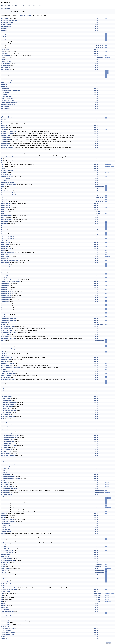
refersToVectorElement (7, 553)
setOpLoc (3, 578)
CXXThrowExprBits (6, 108)
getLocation (4, 229)
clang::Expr (95, 52)
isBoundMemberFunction (7, 326)
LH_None (3, 391)
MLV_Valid (4, 457)
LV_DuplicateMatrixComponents (9, 403)
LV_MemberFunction (6, 412)
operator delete (5, 498)
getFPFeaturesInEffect (7, 215)
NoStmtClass (4, 459)
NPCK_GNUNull (5, 469)
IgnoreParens (4, 315)
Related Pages (10, 6)
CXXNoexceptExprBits (6, 96)
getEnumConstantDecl (7, 206)
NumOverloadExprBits (7, 486)
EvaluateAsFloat (5, 137)
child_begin (4, 34)
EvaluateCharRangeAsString (8, 147)
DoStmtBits (4, 120)
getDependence (5, 200)
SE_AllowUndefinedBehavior (8, 560)
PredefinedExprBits (6, 531)
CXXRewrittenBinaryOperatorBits (9, 102)
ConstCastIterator (6, 71)
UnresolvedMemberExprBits (8, 635)
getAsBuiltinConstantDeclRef (8, 184)
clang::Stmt (95, 18)
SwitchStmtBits (5, 619)
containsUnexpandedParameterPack (10, 77)
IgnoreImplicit (5, 287)
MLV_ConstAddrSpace (6, 430)
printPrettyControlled (6, 537)
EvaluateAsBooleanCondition (8, 132)
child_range (4, 44)
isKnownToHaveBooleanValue (8, 350)
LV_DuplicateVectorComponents (9, 404)
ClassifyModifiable (6, 55)
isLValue (3, 352)
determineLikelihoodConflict (8, 118)
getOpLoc (3, 235)
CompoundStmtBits (6, 61)
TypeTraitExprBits (5, 627)
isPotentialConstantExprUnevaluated (10, 367)
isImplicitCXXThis (5, 344)
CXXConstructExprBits (7, 83)
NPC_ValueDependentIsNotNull (9, 463)
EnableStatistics (5, 130)
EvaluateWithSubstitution (7, 157)
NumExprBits (4, 484)
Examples (39, 6)
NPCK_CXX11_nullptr (6, 467)
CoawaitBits (4, 59)
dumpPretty (4, 128)
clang (2, 8)
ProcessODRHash (5, 541)
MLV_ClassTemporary (6, 428)
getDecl (3, 196)
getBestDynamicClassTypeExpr (9, 194)
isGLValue (3, 342)
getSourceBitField (5, 241)
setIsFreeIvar (4, 572)
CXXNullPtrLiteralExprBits (7, 98)
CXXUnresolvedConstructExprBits (9, 110)
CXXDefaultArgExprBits (7, 85)
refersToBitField (5, 547)
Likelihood (4, 395)
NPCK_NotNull (5, 471)
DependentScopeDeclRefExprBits (9, 116)
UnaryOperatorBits (6, 631)
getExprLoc (4, 210)
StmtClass (3, 605)
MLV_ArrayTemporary (6, 424)
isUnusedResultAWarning (7, 379)
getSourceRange (5, 245)
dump (2, 122)
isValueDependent (6, 381)
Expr (2, 159)
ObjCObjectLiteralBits (6, 494)
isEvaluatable (4, 336)
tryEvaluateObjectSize (7, 621)
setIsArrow (4, 570)
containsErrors (5, 75)
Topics (16, 6)
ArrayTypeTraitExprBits (7, 22)
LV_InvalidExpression (6, 408)
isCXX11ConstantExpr (6, 330)
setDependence (5, 568)
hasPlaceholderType (6, 264)
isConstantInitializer (6, 328)
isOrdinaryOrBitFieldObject (8, 364)
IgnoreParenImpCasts (6, 303)
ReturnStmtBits (5, 557)
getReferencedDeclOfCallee (8, 237)
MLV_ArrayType (5, 426)
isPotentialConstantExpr (7, 365)
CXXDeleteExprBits (6, 89)
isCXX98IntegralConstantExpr (8, 332)
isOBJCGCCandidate (6, 360)
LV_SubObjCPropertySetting (8, 416)
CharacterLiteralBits (6, 32)
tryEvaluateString (5, 623)
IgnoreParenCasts (6, 299)
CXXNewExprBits (5, 94)
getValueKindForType (6, 256)
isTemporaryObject (6, 375)
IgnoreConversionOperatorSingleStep (10, 280)
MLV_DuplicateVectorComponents (10, 438)
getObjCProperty (5, 231)
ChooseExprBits (5, 50)
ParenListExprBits (5, 529)
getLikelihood (4, 221)
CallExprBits (4, 28)
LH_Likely (3, 389)
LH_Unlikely (4, 393)
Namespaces (22, 6)
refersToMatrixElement (7, 551)
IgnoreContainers (5, 276)
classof (3, 57)
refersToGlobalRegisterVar (8, 549)
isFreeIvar (4, 340)
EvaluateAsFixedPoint (6, 135)
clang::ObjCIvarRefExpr (26, 15)
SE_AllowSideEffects (6, 558)
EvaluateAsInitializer (6, 139)
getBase (3, 186)
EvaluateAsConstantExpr (7, 133)
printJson (3, 533)
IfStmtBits (4, 270)
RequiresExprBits (5, 555)
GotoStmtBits (4, 258)
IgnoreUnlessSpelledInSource (8, 319)
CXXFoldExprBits (5, 93)
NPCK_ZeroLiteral (5, 475)
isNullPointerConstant (7, 358)
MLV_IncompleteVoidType (7, 441)
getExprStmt (4, 211)
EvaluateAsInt (5, 141)
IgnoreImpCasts (5, 284)
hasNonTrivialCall (5, 262)
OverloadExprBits (5, 523)
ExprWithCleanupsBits (7, 174)
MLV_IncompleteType (6, 440)
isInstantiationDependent (7, 346)
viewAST (3, 636)
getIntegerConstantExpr (7, 219)
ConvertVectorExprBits (7, 79)
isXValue (3, 383)
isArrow (3, 325)
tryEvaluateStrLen (6, 625)
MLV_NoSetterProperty (7, 451)
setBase (3, 564)
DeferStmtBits (5, 114)
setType (3, 580)
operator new (4, 508)
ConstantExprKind (6, 69)
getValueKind (4, 254)
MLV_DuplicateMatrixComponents (10, 436)
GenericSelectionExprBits (7, 182)
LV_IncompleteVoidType (7, 406)
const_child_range (5, 65)
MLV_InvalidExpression (7, 443)
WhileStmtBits (5, 638)
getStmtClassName (6, 248)
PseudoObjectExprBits (7, 545)
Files (34, 6)
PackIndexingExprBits (6, 525)
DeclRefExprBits (5, 112)
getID (2, 217)
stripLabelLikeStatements (7, 611)
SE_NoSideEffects (5, 562)
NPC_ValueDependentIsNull (8, 465)
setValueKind (4, 582)
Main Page (4, 6)
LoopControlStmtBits (6, 397)
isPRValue (3, 369)
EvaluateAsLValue (5, 143)
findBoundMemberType (7, 176)
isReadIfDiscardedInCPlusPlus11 (9, 371)
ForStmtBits (4, 180)
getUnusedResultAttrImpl (7, 252)
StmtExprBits (4, 607)
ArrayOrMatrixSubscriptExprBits (9, 20)
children (3, 46)
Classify (3, 52)
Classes (29, 6)
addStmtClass (4, 18)
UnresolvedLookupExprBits (8, 633)
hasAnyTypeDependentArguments (10, 260)
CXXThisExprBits (5, 106)
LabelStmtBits (5, 385)
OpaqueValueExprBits (6, 496)
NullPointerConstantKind (7, 477)
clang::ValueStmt (97, 211)
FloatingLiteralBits (6, 178)
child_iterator (4, 42)
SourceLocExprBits (6, 592)
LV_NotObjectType (6, 414)
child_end (3, 38)
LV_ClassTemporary (6, 401)
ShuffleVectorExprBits (7, 584)
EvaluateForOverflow (6, 151)
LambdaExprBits (5, 387)
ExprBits (3, 169)
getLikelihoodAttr (5, 227)
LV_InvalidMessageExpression (8, 410)
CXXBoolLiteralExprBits (7, 81)
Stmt (2, 594)
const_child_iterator (6, 63)
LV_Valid (3, 418)
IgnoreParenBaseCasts (7, 295)
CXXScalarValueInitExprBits (8, 104)
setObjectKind (5, 576)
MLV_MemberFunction (7, 449)
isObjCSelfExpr (5, 362)
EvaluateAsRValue (6, 145)
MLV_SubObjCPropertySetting (8, 455)
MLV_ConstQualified (6, 432)
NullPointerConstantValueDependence (11, 479)
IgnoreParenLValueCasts (7, 307)
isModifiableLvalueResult (7, 356)
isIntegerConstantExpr (7, 348)
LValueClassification (6, 420)
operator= (3, 516)
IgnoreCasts (4, 272)
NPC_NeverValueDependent (8, 461)
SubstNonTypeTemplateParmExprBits (10, 615)
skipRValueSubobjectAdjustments (9, 588)
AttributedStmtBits (6, 24)
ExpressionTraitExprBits (7, 171)
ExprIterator (4, 172)
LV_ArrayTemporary (6, 399)
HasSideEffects (5, 268)
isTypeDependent (5, 377)
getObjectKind (5, 233)
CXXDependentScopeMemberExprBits (10, 91)
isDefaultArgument (6, 334)
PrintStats (4, 539)
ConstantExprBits (5, 67)
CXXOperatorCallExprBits (7, 100)
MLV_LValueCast (5, 447)
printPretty (4, 535)
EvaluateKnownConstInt (7, 153)
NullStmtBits (4, 480)
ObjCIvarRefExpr (9, 8)
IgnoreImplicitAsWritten (7, 291)
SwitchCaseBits (5, 617)
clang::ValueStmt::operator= (8, 519)
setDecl (3, 566)
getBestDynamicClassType (8, 192)
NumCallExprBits (5, 482)
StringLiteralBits (5, 609)
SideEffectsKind (5, 586)
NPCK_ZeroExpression (6, 473)
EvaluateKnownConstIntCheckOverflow (11, 155)
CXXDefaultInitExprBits (7, 87)
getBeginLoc (4, 190)
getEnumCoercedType (6, 204)
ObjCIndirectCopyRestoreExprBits (9, 488)
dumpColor (4, 126)
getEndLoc (4, 202)
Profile (3, 543)
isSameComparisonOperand (8, 373)
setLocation (4, 574)
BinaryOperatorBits (6, 26)
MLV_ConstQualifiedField (7, 434)
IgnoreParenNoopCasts (7, 311)
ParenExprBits (5, 527)
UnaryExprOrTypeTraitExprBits (9, 629)
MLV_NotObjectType (6, 453)
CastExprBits (4, 30)
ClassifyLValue (5, 54)
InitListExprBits (5, 323)
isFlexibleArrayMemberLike (8, 338)
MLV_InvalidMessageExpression (9, 445)
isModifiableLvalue (6, 354)
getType (3, 250)
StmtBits (3, 603)
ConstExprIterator (6, 73)
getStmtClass (4, 247)
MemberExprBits (5, 422)
